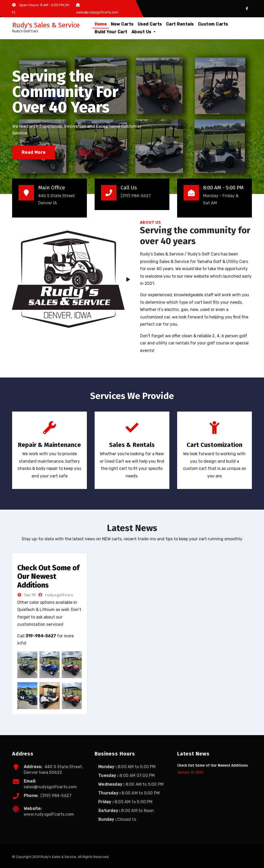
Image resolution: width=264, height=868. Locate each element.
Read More (34, 152)
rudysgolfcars (59, 595)
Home (101, 24)
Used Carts (150, 24)
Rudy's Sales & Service (46, 25)
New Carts (122, 24)
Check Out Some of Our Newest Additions (48, 576)
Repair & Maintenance (49, 445)
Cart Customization (214, 445)
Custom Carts (213, 24)
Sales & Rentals (132, 445)
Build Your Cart (111, 32)
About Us (144, 32)
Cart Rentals (180, 24)
